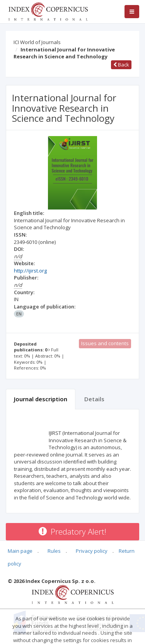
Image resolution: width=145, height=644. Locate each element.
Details (94, 399)
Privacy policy (92, 551)
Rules (54, 551)
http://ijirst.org (30, 271)
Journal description (41, 399)
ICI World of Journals (37, 42)
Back (121, 65)
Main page (20, 551)
